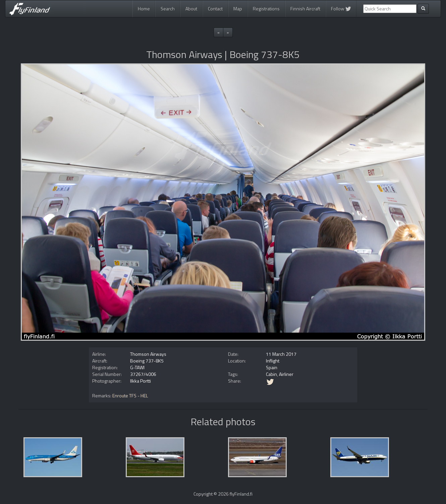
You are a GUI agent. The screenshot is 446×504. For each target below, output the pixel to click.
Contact (215, 9)
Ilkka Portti (141, 381)
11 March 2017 (281, 354)
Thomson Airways (148, 354)
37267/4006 (143, 374)
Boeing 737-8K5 (147, 361)
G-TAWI (137, 367)
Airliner (286, 374)
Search (168, 9)
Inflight (273, 361)
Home (144, 9)
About (191, 9)
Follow (341, 9)
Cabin (271, 374)
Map (238, 9)
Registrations (266, 9)
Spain (272, 367)
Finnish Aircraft (305, 9)
